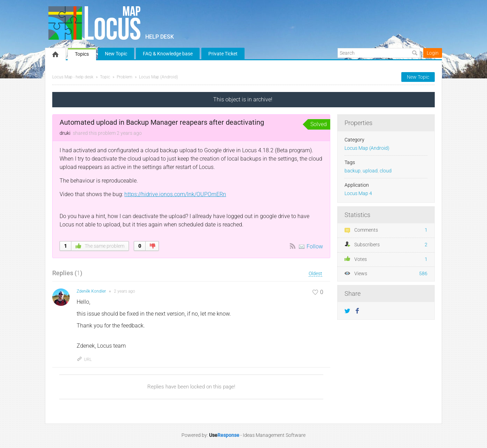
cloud (386, 171)
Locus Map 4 (358, 194)
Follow (315, 246)
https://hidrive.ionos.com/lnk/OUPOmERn (175, 194)
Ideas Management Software (274, 435)
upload (370, 171)
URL (84, 360)
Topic (105, 77)
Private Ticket (223, 54)
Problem (125, 77)
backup (353, 171)
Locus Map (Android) (159, 77)
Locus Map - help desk (73, 77)
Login (433, 53)
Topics (82, 54)
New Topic (116, 54)
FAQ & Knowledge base (168, 54)
